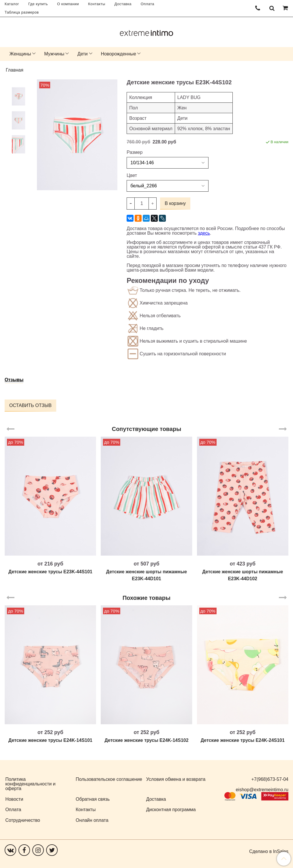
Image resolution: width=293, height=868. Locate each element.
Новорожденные (119, 54)
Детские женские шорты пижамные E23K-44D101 (146, 575)
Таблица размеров (22, 12)
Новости (14, 799)
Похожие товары (146, 598)
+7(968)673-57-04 (270, 779)
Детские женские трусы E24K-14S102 (146, 740)
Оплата (148, 4)
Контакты (97, 4)
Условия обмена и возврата (176, 779)
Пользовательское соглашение (109, 779)
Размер (135, 152)
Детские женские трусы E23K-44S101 (50, 572)
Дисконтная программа (171, 810)
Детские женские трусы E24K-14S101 (50, 740)
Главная (15, 70)
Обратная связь (93, 799)
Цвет (132, 176)
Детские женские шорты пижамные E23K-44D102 (243, 575)
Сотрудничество (23, 820)
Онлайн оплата (92, 820)
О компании (68, 4)
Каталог (12, 4)
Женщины (20, 54)
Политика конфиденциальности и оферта (30, 784)
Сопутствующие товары (147, 429)
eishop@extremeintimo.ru (262, 790)
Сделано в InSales (269, 852)
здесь (204, 233)
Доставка (123, 4)
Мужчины (54, 54)
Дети (83, 54)
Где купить (38, 4)
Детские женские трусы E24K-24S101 (243, 740)
